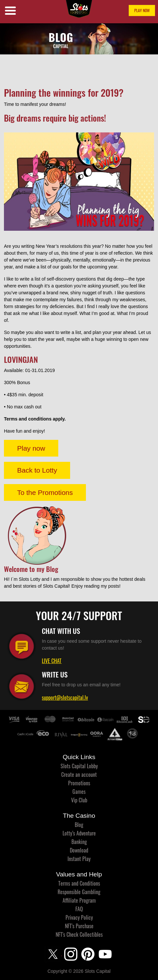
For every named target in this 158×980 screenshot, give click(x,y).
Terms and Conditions (79, 883)
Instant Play (79, 859)
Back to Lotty (37, 470)
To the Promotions (45, 492)
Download (79, 850)
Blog (79, 825)
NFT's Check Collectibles (79, 934)
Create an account (79, 774)
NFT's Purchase (79, 926)
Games (79, 792)
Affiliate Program (79, 900)
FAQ (79, 909)
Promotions (79, 783)
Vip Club (79, 800)
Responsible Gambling (79, 892)
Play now (31, 448)
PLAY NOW (142, 10)
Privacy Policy (79, 917)
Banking (79, 842)
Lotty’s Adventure (79, 833)
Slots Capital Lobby (79, 766)
